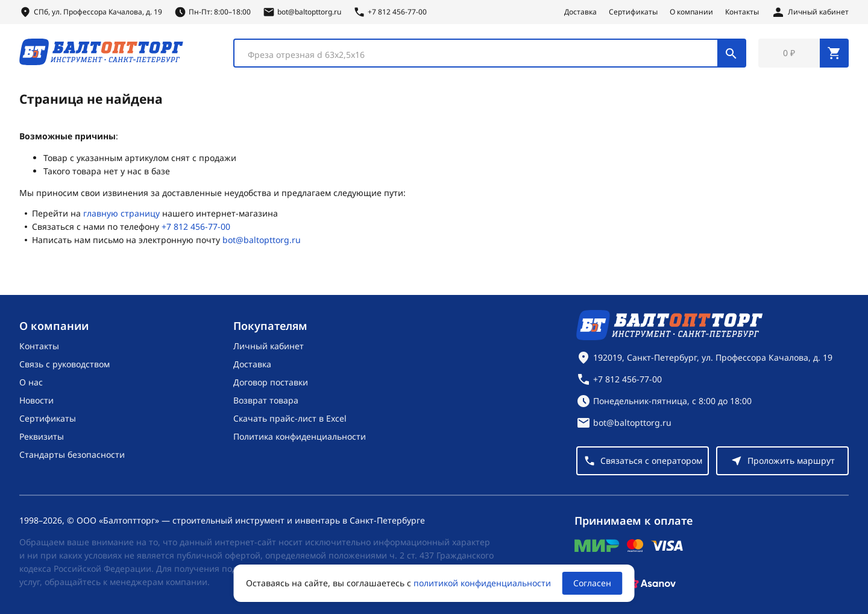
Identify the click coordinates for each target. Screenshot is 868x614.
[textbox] (482, 55)
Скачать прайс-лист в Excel (290, 418)
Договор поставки (271, 382)
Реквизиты (42, 436)
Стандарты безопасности (72, 454)
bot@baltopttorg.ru (262, 240)
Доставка (580, 12)
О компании (691, 12)
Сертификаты (633, 12)
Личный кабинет (269, 346)
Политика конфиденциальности (300, 436)
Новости (36, 400)
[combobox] (490, 53)
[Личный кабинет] (810, 12)
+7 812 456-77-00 (196, 226)
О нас (31, 382)
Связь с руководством (64, 364)
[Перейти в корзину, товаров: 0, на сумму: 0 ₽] (804, 53)
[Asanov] (652, 583)
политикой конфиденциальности (482, 583)
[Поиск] (731, 53)
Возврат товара (266, 400)
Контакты (742, 12)
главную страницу (121, 213)
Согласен (592, 583)
